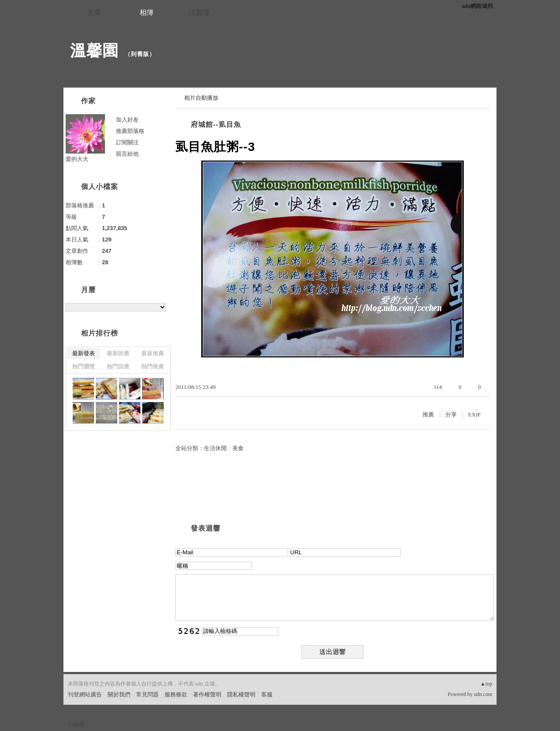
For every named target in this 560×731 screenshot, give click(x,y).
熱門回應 (118, 366)
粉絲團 (76, 724)
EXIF (474, 414)
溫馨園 (94, 51)
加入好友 (127, 120)
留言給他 (127, 154)
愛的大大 (77, 159)
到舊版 (140, 54)
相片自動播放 (201, 98)
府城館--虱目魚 (216, 124)
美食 (238, 448)
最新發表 (84, 353)
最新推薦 (153, 353)
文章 (94, 12)
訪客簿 (199, 12)
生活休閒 (215, 448)
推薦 (428, 414)
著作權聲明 (207, 694)
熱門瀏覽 (84, 366)
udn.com (483, 694)
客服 (267, 694)
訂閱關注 (127, 142)
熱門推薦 (153, 366)
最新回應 (118, 353)
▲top (486, 684)
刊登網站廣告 (85, 694)
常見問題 (147, 694)
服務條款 (176, 694)
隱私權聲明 (241, 694)
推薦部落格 (130, 131)
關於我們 (119, 694)
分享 (451, 414)
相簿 (147, 12)
